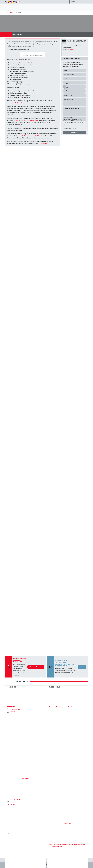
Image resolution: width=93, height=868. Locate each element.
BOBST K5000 (12, 707)
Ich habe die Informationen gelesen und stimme (74, 124)
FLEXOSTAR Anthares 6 (15, 800)
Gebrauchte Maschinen (36, 667)
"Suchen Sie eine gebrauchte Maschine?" (26, 120)
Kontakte (82, 667)
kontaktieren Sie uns (19, 103)
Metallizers (12, 712)
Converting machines (15, 709)
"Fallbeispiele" (44, 144)
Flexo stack (12, 804)
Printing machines (14, 802)
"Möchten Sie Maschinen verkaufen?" (27, 136)
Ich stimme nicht (68, 126)
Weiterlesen (25, 779)
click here (70, 50)
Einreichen (74, 133)
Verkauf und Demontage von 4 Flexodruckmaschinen (65, 707)
